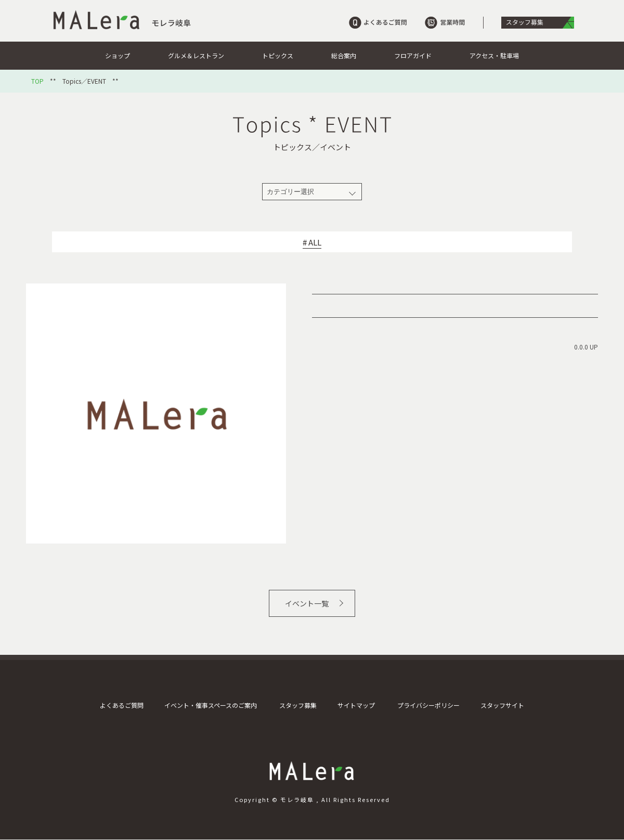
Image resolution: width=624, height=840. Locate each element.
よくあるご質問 (122, 705)
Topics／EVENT (84, 81)
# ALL (312, 242)
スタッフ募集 (298, 705)
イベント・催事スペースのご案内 (211, 705)
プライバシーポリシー (428, 705)
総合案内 (344, 55)
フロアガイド (413, 55)
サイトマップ (356, 705)
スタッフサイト (502, 705)
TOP (37, 81)
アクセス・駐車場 (494, 55)
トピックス (278, 55)
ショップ (118, 55)
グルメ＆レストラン (196, 55)
